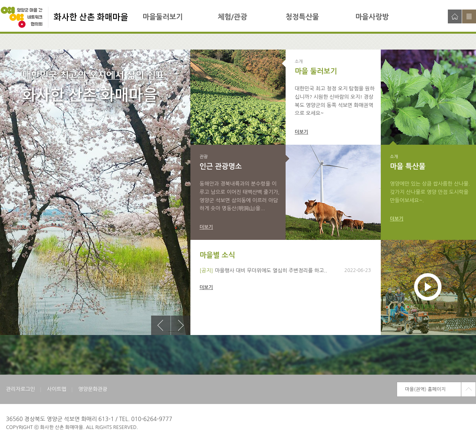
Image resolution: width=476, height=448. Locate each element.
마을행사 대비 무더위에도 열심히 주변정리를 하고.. (271, 271)
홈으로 (455, 16)
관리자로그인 (20, 389)
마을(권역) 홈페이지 (425, 389)
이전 (161, 325)
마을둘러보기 (163, 17)
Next (181, 325)
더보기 (301, 132)
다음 (181, 325)
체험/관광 (232, 17)
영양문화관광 (93, 389)
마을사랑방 (372, 17)
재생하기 (428, 287)
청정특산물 (302, 17)
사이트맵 (469, 16)
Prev (161, 325)
